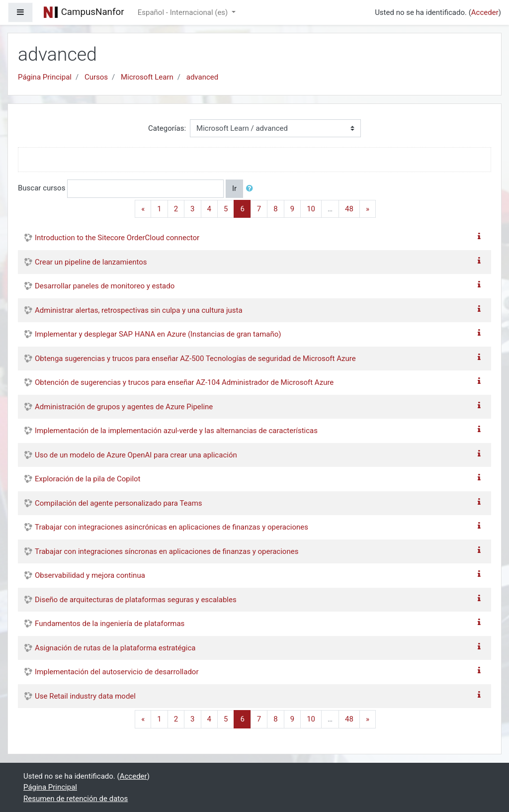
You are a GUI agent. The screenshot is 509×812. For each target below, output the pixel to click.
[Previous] (143, 209)
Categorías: (167, 128)
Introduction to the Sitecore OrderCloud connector (117, 238)
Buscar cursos (42, 188)
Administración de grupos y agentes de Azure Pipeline (124, 407)
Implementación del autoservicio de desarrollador (117, 672)
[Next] (368, 209)
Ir (234, 188)
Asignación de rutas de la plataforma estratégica (115, 648)
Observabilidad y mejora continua (90, 575)
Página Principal (45, 77)
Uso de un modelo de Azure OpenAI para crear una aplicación (136, 455)
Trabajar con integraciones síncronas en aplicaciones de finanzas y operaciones (167, 551)
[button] (252, 189)
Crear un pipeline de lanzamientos (91, 262)
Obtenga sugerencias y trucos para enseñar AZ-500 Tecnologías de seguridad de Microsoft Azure (195, 359)
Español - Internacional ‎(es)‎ (184, 12)
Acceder (485, 12)
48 (349, 209)
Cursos (96, 77)
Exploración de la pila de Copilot (88, 479)
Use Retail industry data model (85, 696)
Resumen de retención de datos (76, 799)
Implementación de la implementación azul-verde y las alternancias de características (176, 431)
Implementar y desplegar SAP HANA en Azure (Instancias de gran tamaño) (158, 334)
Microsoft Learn (147, 77)
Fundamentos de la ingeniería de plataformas (110, 624)
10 (311, 209)
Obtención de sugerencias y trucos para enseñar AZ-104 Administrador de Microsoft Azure (184, 382)
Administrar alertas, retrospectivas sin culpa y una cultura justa (139, 310)
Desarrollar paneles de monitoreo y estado (105, 286)
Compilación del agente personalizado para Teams (119, 503)
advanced (202, 77)
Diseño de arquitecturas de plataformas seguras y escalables (136, 600)
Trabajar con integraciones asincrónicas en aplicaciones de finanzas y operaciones (171, 527)
